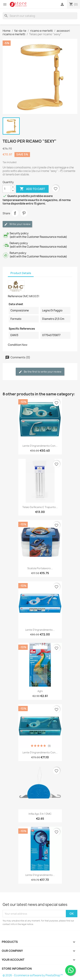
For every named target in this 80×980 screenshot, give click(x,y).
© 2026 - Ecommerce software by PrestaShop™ (33, 975)
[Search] (40, 16)
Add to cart (32, 189)
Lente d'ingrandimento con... (40, 446)
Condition (15, 345)
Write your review (17, 224)
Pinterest (24, 213)
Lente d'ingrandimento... (40, 630)
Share (15, 213)
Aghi (40, 691)
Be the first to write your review (40, 372)
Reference (15, 296)
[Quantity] (7, 189)
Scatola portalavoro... (40, 568)
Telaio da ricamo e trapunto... (40, 507)
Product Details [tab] (21, 273)
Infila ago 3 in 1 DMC (40, 814)
